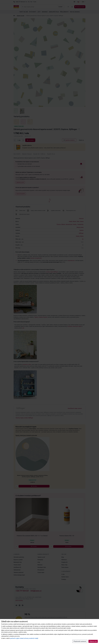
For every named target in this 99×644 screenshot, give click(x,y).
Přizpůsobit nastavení (80, 641)
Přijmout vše (93, 641)
